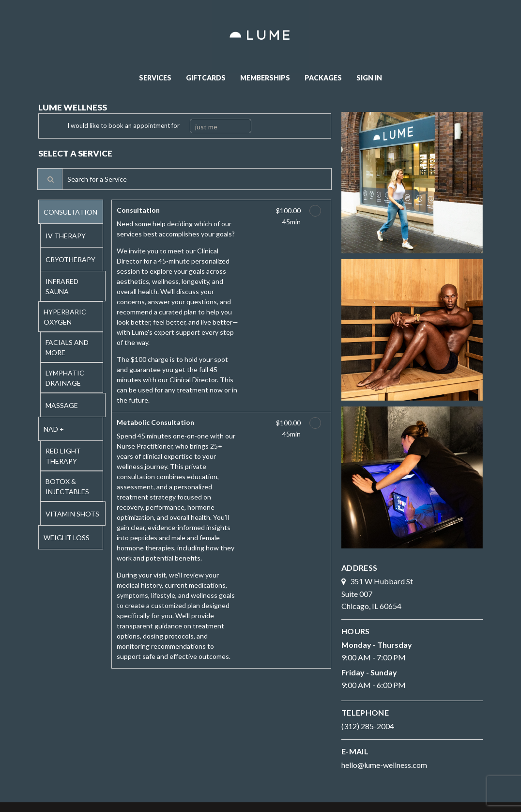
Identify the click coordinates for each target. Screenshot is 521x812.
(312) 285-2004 (368, 726)
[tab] (71, 212)
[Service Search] (50, 179)
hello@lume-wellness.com (384, 765)
